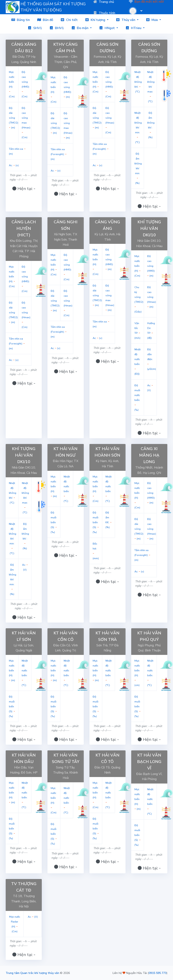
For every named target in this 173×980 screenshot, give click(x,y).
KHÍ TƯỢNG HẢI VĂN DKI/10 (149, 228)
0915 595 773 (158, 973)
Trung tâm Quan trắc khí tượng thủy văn (32, 973)
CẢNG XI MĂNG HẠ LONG (149, 455)
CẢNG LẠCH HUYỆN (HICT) (24, 228)
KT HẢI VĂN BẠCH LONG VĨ (149, 762)
